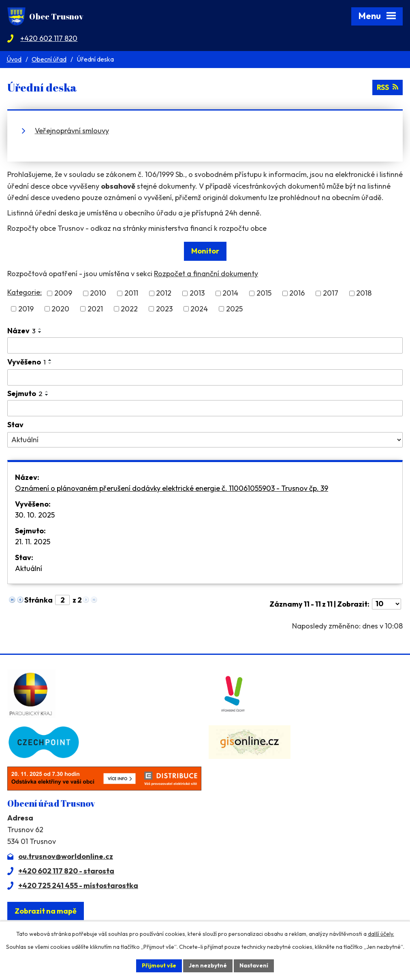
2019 (26, 309)
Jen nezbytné (208, 965)
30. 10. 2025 (35, 515)
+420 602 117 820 (49, 38)
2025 (234, 309)
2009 (63, 293)
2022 (129, 309)
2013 (197, 293)
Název (21, 331)
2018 (364, 293)
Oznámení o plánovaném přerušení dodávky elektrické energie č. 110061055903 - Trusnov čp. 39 (172, 488)
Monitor (205, 251)
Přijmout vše (159, 965)
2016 (297, 293)
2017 (331, 293)
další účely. (381, 934)
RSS (387, 87)
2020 (60, 309)
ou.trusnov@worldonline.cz (66, 856)
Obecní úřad (49, 59)
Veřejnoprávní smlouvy (72, 131)
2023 (164, 309)
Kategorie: (25, 292)
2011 (131, 293)
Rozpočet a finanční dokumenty (206, 274)
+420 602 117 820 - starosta (66, 871)
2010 (98, 293)
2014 (230, 293)
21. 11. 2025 (33, 542)
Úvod (14, 59)
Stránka (38, 600)
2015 (264, 293)
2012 (164, 293)
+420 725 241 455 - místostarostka (78, 885)
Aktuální (29, 568)
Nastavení (254, 965)
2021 (95, 309)
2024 (199, 309)
